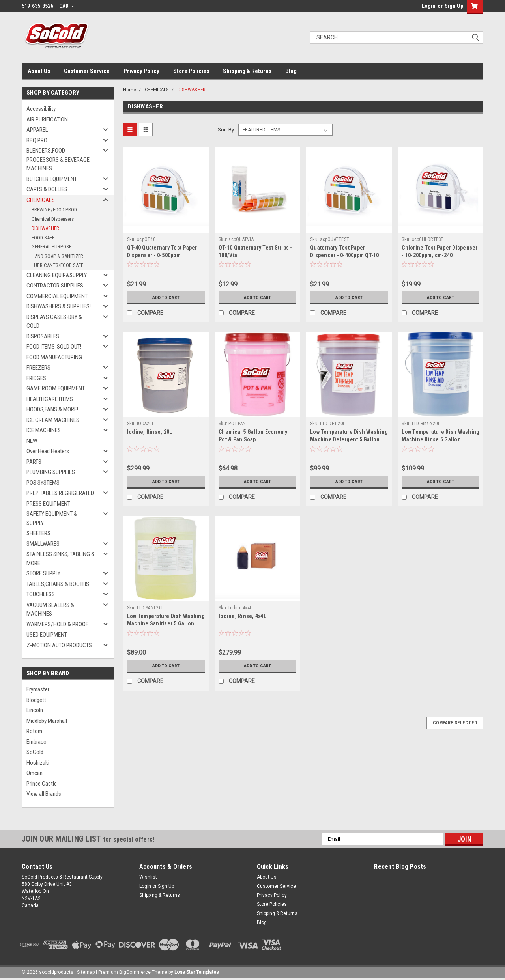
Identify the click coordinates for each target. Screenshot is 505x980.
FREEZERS (38, 368)
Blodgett (36, 700)
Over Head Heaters (48, 451)
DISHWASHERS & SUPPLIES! (59, 306)
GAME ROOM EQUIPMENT (56, 388)
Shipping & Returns (247, 71)
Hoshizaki (38, 763)
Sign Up (454, 6)
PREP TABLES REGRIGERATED (60, 493)
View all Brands (44, 794)
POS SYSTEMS (43, 483)
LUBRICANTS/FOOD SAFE (57, 265)
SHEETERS (38, 533)
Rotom (34, 731)
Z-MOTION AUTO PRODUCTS (59, 645)
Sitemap (86, 972)
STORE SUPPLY (43, 573)
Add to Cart (166, 297)
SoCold (35, 752)
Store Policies (191, 71)
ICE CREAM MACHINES (53, 420)
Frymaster (38, 689)
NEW (32, 441)
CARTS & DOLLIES (47, 189)
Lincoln (35, 710)
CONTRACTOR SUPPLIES (55, 286)
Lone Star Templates (197, 972)
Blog (291, 71)
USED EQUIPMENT (47, 635)
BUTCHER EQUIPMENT (52, 179)
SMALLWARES (43, 544)
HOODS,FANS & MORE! (52, 409)
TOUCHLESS (41, 594)
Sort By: (226, 130)
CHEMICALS (41, 200)
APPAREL (37, 130)
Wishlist (148, 877)
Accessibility (41, 109)
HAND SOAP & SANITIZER (57, 256)
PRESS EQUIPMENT (48, 504)
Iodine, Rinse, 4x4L (242, 616)
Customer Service (87, 71)
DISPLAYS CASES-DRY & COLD (54, 322)
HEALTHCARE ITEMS (50, 399)
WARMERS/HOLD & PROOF (57, 624)
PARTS (34, 462)
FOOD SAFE (43, 238)
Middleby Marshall (47, 721)
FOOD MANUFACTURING (54, 357)
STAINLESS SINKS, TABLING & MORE (61, 559)
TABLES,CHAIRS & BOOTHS (58, 584)
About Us (39, 71)
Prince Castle (42, 784)
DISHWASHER (45, 228)
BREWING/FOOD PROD (54, 210)
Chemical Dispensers (53, 219)
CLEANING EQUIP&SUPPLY (57, 275)
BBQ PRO (37, 140)
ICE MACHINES (44, 430)
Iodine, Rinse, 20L (150, 432)
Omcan (35, 773)
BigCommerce (135, 972)
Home (130, 90)
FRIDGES (36, 378)
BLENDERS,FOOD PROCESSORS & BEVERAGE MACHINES (58, 160)
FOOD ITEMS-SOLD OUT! (54, 347)
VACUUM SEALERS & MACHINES (50, 609)
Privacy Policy (141, 71)
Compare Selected (455, 723)
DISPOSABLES (43, 336)
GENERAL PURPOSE (51, 247)
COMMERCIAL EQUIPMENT (57, 296)
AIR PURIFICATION (47, 119)
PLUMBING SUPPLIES (51, 472)
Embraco (36, 742)
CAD (67, 6)
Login (429, 6)
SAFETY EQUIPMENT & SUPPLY (52, 518)
